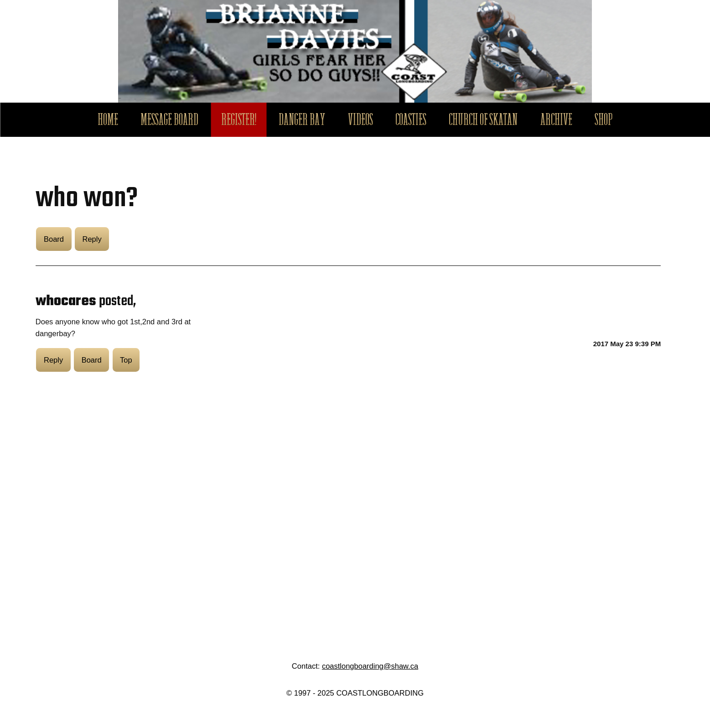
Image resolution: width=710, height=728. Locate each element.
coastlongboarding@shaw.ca (370, 666)
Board (54, 239)
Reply (92, 239)
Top (126, 360)
